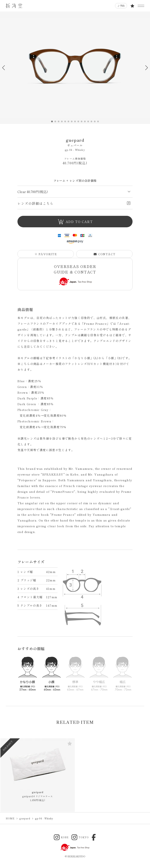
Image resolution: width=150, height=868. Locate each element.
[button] (146, 68)
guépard (38, 794)
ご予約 (121, 6)
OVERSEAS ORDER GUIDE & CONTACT (75, 275)
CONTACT (105, 254)
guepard (75, 142)
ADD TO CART (75, 222)
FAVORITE (46, 254)
